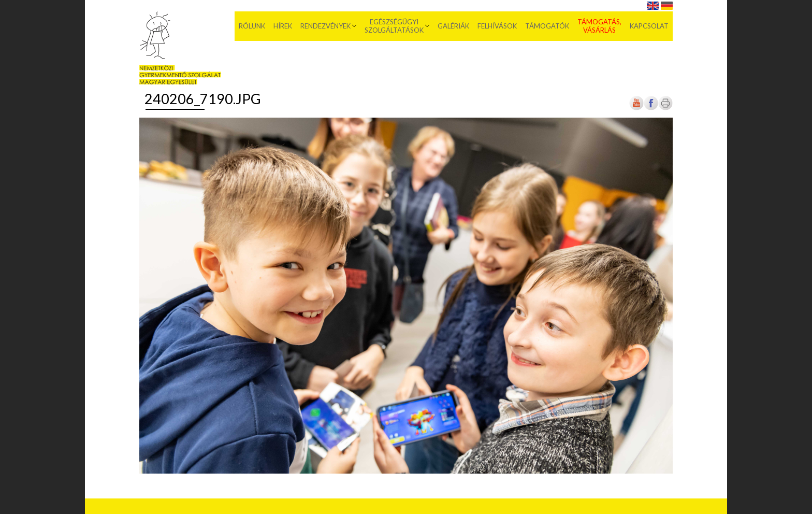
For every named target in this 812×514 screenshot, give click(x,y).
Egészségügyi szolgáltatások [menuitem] (394, 26)
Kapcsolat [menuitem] (649, 26)
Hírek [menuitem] (283, 26)
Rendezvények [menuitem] (325, 26)
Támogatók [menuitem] (547, 26)
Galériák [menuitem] (453, 26)
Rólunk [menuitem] (252, 26)
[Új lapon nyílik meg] (651, 108)
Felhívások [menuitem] (497, 26)
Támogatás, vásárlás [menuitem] (599, 26)
